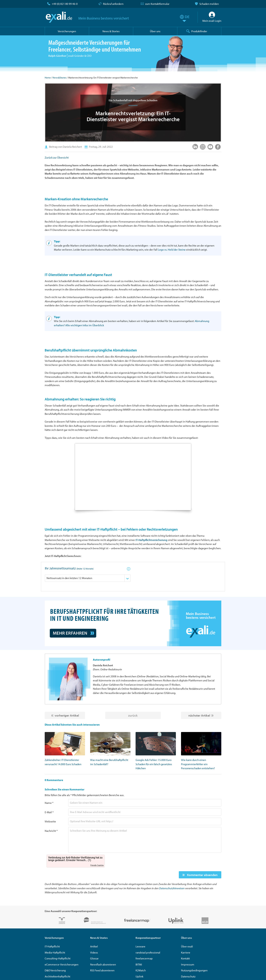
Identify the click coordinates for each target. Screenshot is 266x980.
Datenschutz (188, 976)
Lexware (140, 946)
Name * (49, 803)
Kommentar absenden (202, 875)
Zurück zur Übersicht (57, 158)
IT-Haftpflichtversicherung (151, 540)
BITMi (139, 964)
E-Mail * (49, 812)
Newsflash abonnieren (103, 964)
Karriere (186, 952)
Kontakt (185, 958)
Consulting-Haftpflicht (58, 958)
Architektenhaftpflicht (57, 976)
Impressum (188, 964)
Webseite (50, 821)
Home (48, 78)
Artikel (94, 946)
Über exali (187, 946)
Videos (94, 952)
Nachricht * (51, 831)
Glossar (94, 958)
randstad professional (148, 952)
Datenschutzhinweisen (172, 888)
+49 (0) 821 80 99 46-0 (65, 4)
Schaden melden (209, 4)
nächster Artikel (199, 715)
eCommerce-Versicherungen (62, 964)
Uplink (139, 976)
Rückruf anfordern (113, 4)
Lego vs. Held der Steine (172, 250)
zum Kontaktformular (157, 4)
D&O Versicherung (55, 970)
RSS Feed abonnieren (102, 970)
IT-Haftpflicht (52, 946)
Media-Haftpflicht (55, 952)
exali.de (59, 17)
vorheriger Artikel (67, 715)
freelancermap (144, 958)
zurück (133, 715)
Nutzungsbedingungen (194, 970)
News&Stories (60, 78)
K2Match (141, 970)
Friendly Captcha (97, 865)
